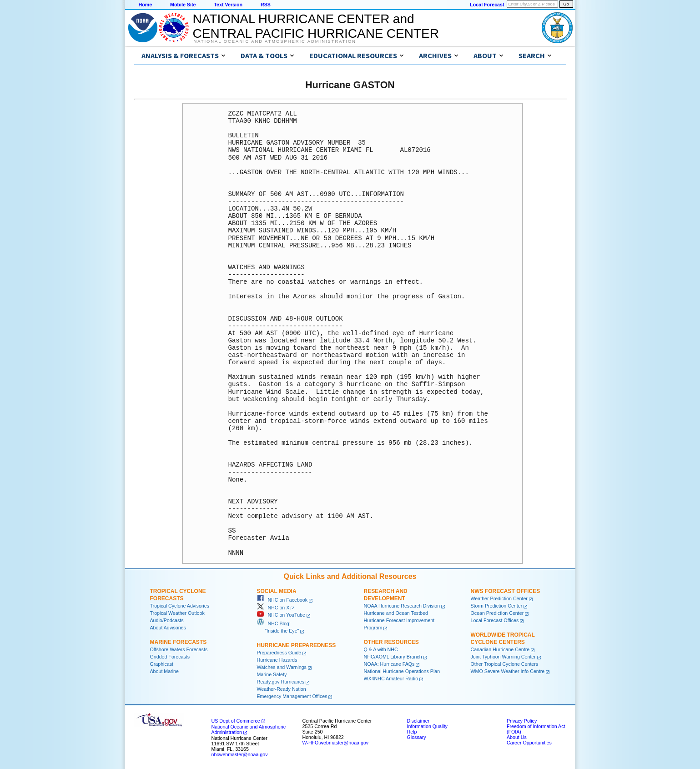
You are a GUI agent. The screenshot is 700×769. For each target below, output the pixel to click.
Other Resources (391, 642)
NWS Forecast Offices (506, 591)
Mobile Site (183, 5)
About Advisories (168, 628)
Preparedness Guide (279, 653)
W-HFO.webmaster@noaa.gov (336, 743)
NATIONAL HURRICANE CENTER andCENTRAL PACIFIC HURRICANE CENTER (316, 26)
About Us (517, 737)
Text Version (228, 5)
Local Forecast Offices (495, 620)
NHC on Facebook (282, 600)
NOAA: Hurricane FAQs (389, 664)
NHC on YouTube (281, 615)
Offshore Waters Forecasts (179, 649)
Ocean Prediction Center (497, 613)
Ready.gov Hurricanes (281, 682)
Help (412, 732)
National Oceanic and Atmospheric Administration (275, 41)
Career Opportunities (529, 743)
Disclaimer (418, 721)
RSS (266, 5)
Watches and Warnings (282, 667)
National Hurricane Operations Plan (402, 671)
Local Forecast (487, 5)
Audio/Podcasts (167, 620)
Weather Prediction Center (499, 598)
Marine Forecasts (179, 642)
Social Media (277, 591)
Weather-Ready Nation (282, 689)
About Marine (164, 671)
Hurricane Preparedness (297, 645)
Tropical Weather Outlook (177, 613)
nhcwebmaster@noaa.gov (240, 754)
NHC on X (273, 608)
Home (146, 5)
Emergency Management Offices (292, 696)
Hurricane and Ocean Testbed (396, 613)
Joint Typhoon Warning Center (503, 657)
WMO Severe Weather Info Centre (508, 671)
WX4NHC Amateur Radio (391, 679)
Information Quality (427, 726)
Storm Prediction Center (497, 606)
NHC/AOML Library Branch (393, 657)
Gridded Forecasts (170, 657)
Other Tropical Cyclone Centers (505, 664)
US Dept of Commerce (236, 721)
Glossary (417, 737)
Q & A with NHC (381, 649)
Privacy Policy (522, 721)
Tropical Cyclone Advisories (180, 606)
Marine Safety (272, 674)
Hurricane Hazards (277, 660)
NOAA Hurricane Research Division (402, 606)
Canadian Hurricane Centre (500, 649)
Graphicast (162, 664)
